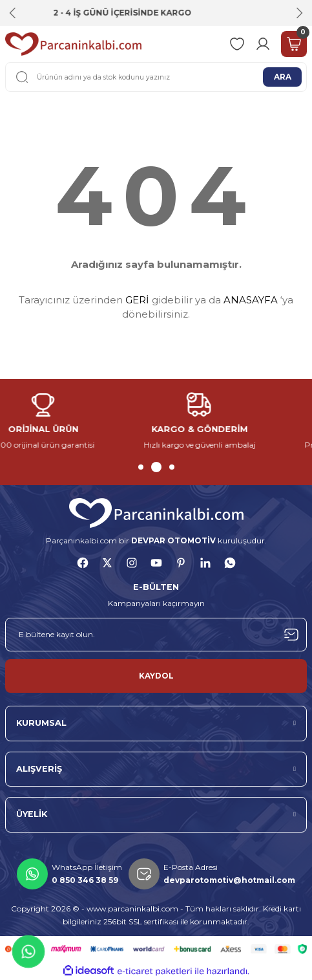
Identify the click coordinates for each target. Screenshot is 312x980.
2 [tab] (159, 467)
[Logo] (73, 44)
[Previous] (13, 13)
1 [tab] (143, 467)
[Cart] (294, 44)
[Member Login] (263, 44)
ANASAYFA (251, 300)
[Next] (299, 13)
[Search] (156, 77)
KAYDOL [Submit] (156, 676)
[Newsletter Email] (156, 635)
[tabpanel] (78, 422)
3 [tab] (172, 467)
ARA (283, 77)
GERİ (137, 300)
